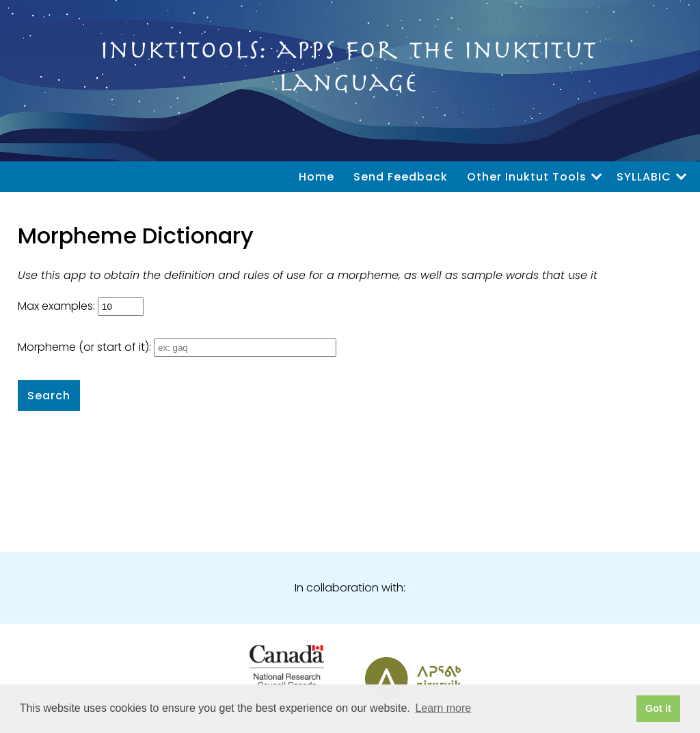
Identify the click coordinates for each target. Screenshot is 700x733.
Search (49, 396)
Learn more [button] (443, 708)
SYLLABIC (644, 177)
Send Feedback (401, 177)
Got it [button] (658, 708)
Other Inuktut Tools (527, 177)
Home (317, 177)
